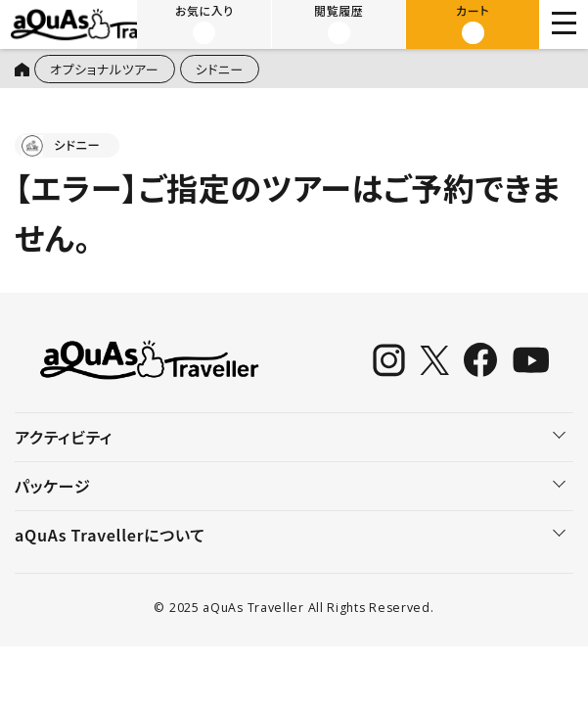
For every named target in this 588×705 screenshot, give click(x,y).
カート (473, 23)
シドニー (221, 69)
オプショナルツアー (105, 69)
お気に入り (205, 23)
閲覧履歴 (339, 23)
